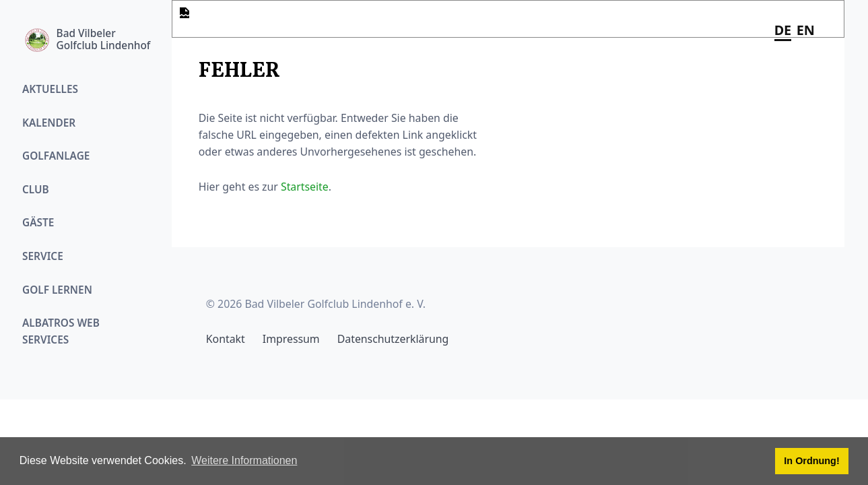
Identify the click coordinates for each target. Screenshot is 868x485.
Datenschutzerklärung (393, 339)
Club (36, 190)
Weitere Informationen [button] (244, 460)
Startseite (305, 187)
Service (43, 256)
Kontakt (226, 339)
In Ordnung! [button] (811, 461)
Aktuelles (50, 89)
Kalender (49, 123)
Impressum (291, 339)
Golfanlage (56, 156)
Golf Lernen (57, 290)
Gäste (38, 223)
